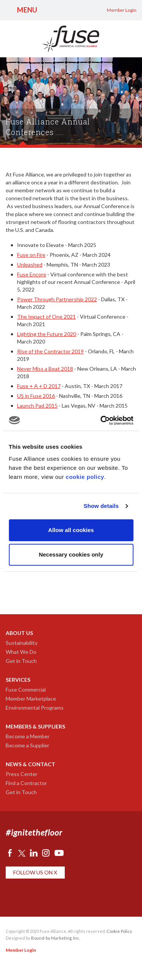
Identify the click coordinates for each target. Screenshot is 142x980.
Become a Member (28, 736)
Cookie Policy (119, 931)
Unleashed (30, 265)
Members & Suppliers (35, 726)
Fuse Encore (32, 274)
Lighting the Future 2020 (47, 334)
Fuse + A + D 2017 (39, 386)
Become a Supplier (27, 745)
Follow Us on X (35, 872)
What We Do (21, 652)
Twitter (22, 853)
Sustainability (22, 643)
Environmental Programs (35, 708)
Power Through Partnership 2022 (57, 299)
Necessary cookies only (71, 554)
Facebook (10, 853)
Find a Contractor (26, 783)
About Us (19, 633)
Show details (101, 506)
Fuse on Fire (31, 255)
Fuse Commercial (26, 689)
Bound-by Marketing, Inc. (55, 938)
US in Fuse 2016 (36, 396)
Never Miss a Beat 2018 (45, 369)
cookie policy (85, 477)
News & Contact (30, 764)
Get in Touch (21, 661)
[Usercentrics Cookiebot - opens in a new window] (101, 420)
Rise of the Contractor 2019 (50, 351)
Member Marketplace (31, 699)
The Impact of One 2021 (46, 317)
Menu (27, 10)
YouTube (59, 853)
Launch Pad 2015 (37, 406)
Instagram (46, 853)
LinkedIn (34, 853)
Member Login (122, 10)
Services (18, 680)
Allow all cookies (71, 530)
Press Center (22, 774)
